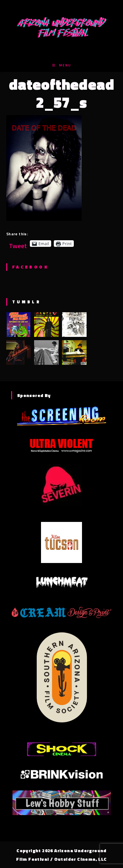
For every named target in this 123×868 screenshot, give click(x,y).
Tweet (18, 243)
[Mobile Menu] (62, 65)
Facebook (30, 267)
